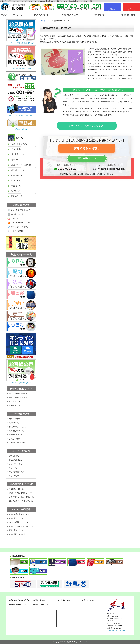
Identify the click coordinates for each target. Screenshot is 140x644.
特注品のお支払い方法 (17, 427)
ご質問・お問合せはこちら (87, 159)
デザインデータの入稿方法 (44, 616)
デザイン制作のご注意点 (18, 398)
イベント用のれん (19, 149)
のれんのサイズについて (21, 227)
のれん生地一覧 (17, 214)
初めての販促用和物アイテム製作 (21, 501)
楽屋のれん (16, 160)
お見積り (131, 9)
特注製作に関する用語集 (67, 624)
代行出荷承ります (16, 435)
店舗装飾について (17, 603)
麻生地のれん (17, 186)
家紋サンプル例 (15, 402)
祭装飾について (16, 606)
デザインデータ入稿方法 (18, 394)
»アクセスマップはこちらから (116, 630)
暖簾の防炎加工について (21, 222)
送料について (14, 423)
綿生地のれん (17, 175)
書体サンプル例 (15, 406)
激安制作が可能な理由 (17, 489)
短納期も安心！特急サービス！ (21, 622)
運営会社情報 (14, 456)
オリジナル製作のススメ (18, 472)
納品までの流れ (15, 419)
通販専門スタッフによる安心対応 (21, 497)
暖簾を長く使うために (17, 518)
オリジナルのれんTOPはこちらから (87, 126)
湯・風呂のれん (18, 154)
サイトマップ (14, 476)
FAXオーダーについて (17, 443)
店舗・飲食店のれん (20, 144)
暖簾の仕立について (19, 218)
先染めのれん (17, 196)
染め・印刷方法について (21, 210)
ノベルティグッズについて (20, 609)
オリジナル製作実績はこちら (44, 603)
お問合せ (112, 9)
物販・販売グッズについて (20, 612)
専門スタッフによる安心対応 (20, 625)
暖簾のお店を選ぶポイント (19, 514)
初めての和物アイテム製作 (20, 628)
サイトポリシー (15, 468)
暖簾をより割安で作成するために (21, 526)
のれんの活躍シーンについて (20, 522)
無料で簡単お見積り (87, 149)
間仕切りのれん (18, 170)
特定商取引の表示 (16, 460)
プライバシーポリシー (17, 464)
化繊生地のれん (18, 180)
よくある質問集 (17, 231)
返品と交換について (16, 431)
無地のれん (16, 191)
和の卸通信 (39, 609)
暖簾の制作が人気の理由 (18, 534)
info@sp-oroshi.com (111, 169)
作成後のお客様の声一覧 (43, 606)
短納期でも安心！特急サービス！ (21, 493)
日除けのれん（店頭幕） (21, 165)
